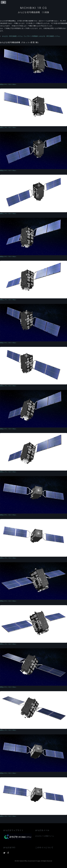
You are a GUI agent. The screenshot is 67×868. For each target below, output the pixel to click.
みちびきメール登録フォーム (45, 836)
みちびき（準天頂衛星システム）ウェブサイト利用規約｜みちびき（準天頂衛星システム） (32, 36)
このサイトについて (44, 847)
